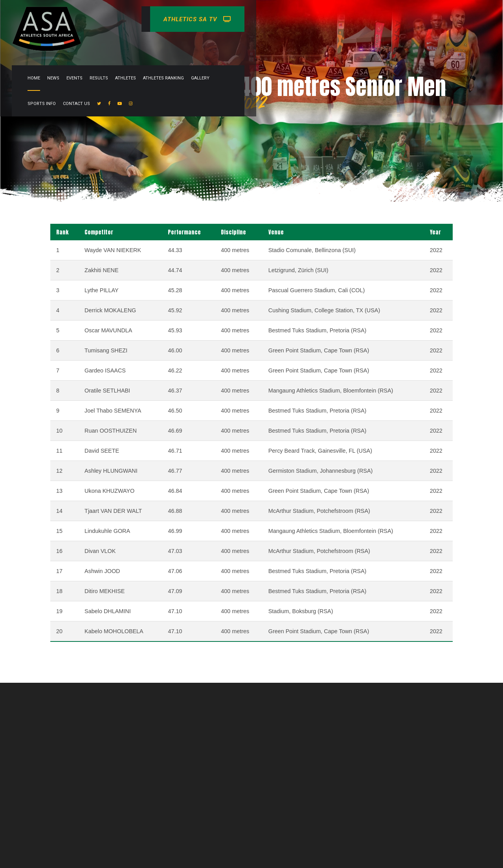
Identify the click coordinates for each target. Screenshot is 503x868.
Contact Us (419, 45)
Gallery (354, 45)
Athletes (280, 45)
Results (253, 45)
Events (229, 45)
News (207, 45)
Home (188, 45)
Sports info (385, 45)
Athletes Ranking (318, 45)
